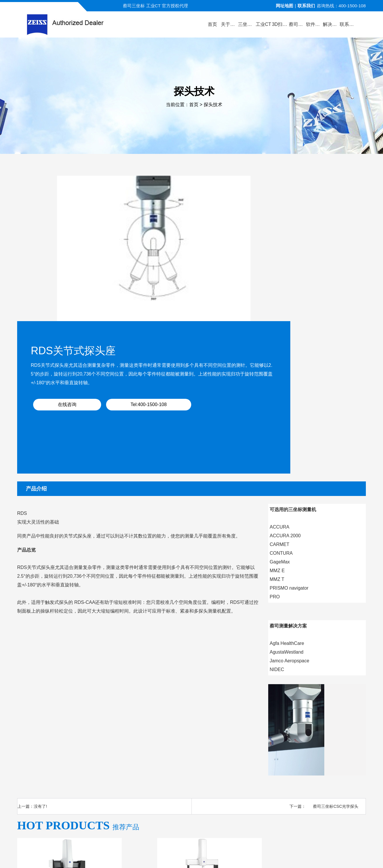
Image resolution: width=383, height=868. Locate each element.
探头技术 (213, 105)
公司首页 (73, 793)
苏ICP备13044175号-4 (202, 855)
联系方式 (310, 793)
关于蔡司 (101, 793)
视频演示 (157, 793)
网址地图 (284, 6)
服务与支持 (215, 793)
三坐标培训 (280, 793)
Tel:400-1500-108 (291, 263)
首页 (194, 105)
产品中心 (129, 793)
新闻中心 (185, 793)
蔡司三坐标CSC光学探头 (336, 654)
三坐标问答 (247, 793)
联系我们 (306, 6)
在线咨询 (230, 263)
